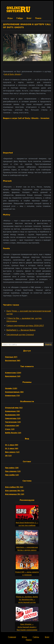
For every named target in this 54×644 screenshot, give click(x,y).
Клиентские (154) (13, 373)
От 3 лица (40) (12, 448)
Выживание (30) (12, 415)
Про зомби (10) (12, 475)
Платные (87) (11, 357)
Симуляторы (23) (13, 418)
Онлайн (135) (11, 388)
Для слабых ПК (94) (14, 487)
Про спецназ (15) (13, 471)
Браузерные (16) (13, 376)
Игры (10, 18)
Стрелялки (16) (12, 426)
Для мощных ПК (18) (15, 494)
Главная (12, 637)
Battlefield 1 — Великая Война (21, 330)
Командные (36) (12, 411)
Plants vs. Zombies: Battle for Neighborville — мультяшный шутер (27, 600)
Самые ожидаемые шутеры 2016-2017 (25, 326)
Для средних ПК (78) (15, 491)
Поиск (38, 18)
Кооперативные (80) (14, 392)
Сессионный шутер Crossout (20, 335)
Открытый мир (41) (14, 408)
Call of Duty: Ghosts (12, 74)
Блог (29, 18)
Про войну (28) (12, 468)
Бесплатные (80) (13, 361)
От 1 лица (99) (12, 445)
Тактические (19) (13, 422)
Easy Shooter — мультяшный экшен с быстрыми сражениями (27, 627)
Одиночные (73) (12, 396)
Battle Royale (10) (13, 433)
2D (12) (8, 456)
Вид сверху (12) (12, 452)
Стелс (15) (10, 429)
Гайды (20, 18)
